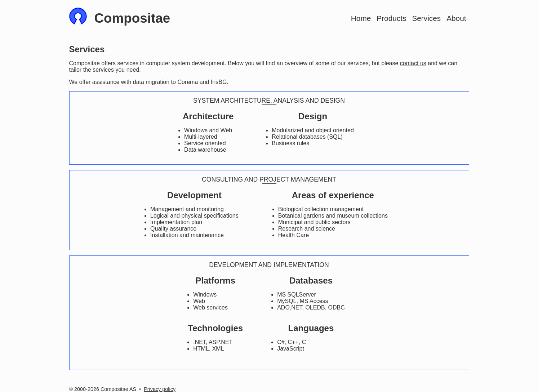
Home (361, 18)
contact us (413, 63)
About (456, 18)
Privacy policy (160, 389)
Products (391, 18)
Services (426, 18)
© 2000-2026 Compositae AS (103, 389)
